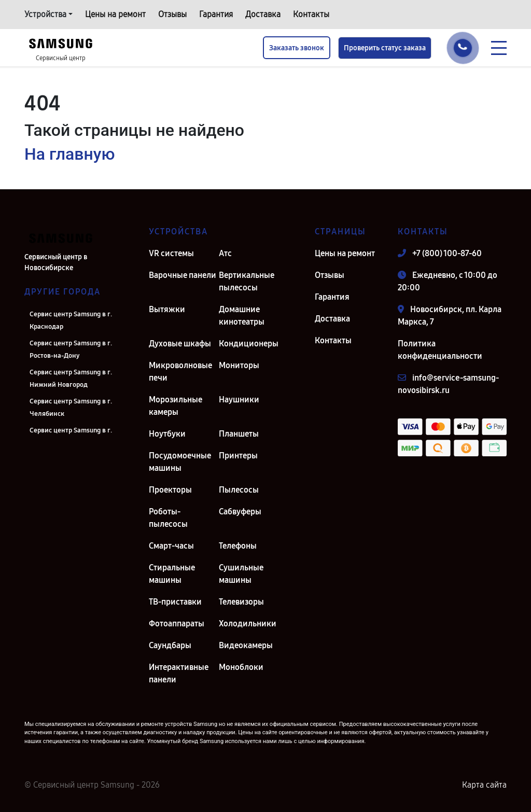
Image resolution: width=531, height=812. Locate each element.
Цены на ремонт (115, 14)
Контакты (311, 14)
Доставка (263, 14)
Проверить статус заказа (385, 48)
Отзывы (172, 14)
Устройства (45, 14)
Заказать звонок (297, 48)
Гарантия (216, 14)
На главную (69, 154)
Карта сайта (484, 785)
